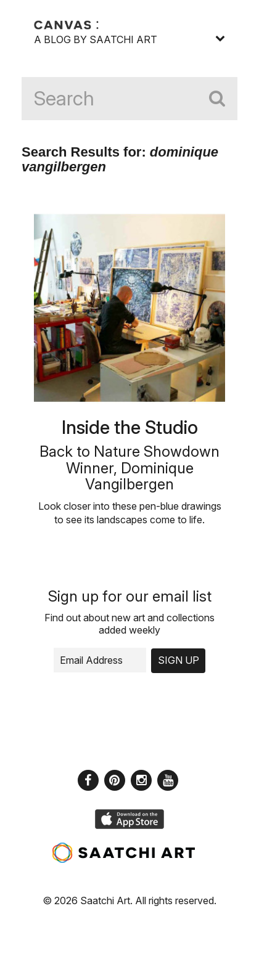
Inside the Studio (130, 427)
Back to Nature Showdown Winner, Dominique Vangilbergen (129, 468)
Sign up (179, 660)
